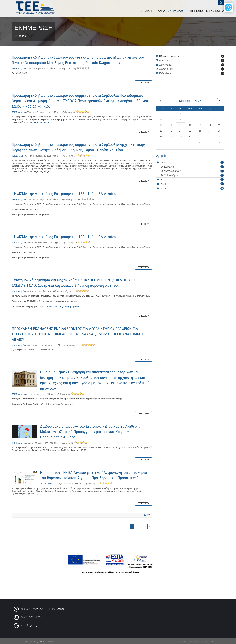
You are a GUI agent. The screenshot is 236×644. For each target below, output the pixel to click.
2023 (163, 188)
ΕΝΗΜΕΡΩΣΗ (177, 10)
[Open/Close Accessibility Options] (227, 9)
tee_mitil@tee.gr (41, 122)
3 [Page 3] (141, 526)
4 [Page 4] (145, 526)
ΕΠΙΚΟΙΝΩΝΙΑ (215, 10)
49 (223, 56)
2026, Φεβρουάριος (192, 170)
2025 (163, 179)
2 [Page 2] (137, 526)
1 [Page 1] (132, 526)
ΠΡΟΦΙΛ (160, 10)
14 (223, 68)
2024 (163, 184)
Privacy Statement (191, 641)
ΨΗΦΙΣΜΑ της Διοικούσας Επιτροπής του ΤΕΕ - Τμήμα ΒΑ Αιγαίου (64, 193)
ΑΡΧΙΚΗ (147, 10)
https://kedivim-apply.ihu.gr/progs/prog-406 (59, 306)
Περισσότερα (143, 82)
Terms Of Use (208, 641)
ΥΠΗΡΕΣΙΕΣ (196, 10)
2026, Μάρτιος (192, 166)
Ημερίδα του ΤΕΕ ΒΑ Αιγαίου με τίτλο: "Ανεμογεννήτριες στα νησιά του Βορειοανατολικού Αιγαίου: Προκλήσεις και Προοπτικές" (25, 477)
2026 (164, 162)
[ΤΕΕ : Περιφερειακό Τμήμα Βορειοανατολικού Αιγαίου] (36, 8)
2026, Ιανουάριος (192, 175)
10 (223, 73)
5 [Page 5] (150, 526)
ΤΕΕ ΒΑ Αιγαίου (19, 68)
